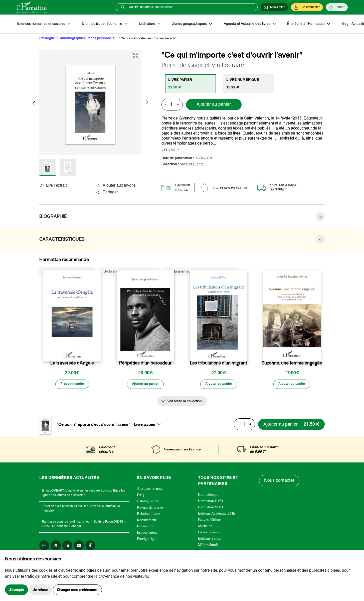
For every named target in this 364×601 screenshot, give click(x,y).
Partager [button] (107, 193)
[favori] (98, 353)
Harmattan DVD (211, 501)
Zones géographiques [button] (188, 24)
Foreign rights (148, 539)
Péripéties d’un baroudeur (145, 363)
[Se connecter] (307, 7)
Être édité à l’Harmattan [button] (303, 24)
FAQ (141, 495)
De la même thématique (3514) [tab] (130, 272)
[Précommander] (72, 385)
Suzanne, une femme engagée (292, 363)
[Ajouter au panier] (145, 385)
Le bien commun (211, 533)
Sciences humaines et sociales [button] (41, 24)
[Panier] (337, 7)
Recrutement (147, 520)
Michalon (205, 526)
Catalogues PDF (149, 502)
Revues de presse (150, 508)
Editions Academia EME (217, 514)
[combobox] (149, 425)
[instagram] (44, 546)
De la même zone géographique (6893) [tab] (202, 272)
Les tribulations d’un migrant (219, 363)
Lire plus (168, 150)
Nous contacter (280, 481)
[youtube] (79, 546)
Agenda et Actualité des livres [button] (245, 24)
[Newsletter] (274, 7)
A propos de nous (150, 489)
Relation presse (148, 514)
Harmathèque (208, 495)
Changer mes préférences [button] (77, 590)
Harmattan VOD (210, 508)
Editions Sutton (210, 539)
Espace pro (145, 527)
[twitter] (56, 546)
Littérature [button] (146, 24)
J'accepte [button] (17, 590)
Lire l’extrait (53, 186)
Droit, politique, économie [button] (102, 24)
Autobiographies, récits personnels (87, 39)
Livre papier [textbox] (145, 425)
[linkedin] (67, 546)
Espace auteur (147, 533)
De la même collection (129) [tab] (67, 272)
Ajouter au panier (214, 105)
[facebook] (90, 546)
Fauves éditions (210, 520)
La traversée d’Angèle (72, 363)
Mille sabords (208, 545)
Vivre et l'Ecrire (192, 165)
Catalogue (47, 39)
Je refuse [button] (40, 590)
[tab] (191, 84)
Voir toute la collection (185, 402)
